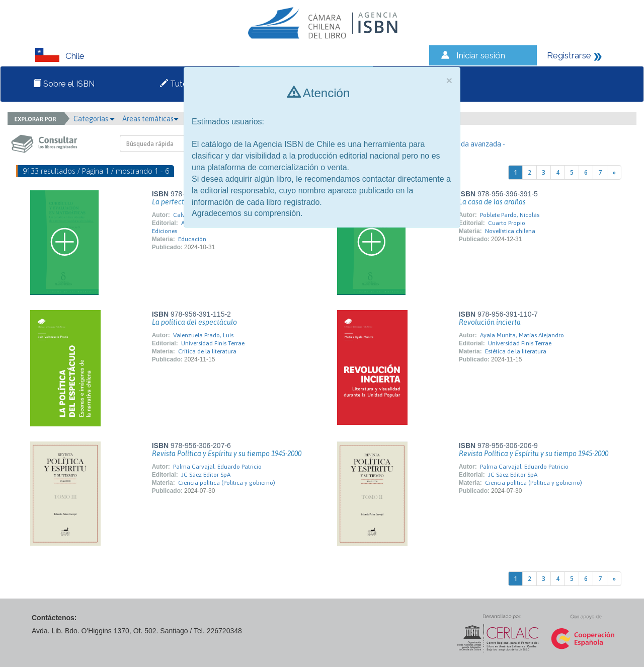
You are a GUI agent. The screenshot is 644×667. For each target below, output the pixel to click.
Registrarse (569, 55)
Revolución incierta (490, 322)
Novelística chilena (510, 231)
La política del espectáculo (194, 322)
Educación (192, 239)
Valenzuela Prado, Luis (203, 335)
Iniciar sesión (481, 55)
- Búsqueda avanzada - (470, 144)
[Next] (614, 172)
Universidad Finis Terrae (213, 343)
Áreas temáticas (150, 119)
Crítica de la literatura (207, 351)
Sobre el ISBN (64, 84)
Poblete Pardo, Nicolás (510, 215)
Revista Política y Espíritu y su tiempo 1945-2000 (227, 454)
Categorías (94, 119)
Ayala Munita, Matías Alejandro (522, 335)
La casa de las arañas (492, 202)
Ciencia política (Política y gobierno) (227, 483)
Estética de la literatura (516, 351)
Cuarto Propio (507, 223)
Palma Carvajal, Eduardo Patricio (217, 467)
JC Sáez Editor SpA (206, 475)
